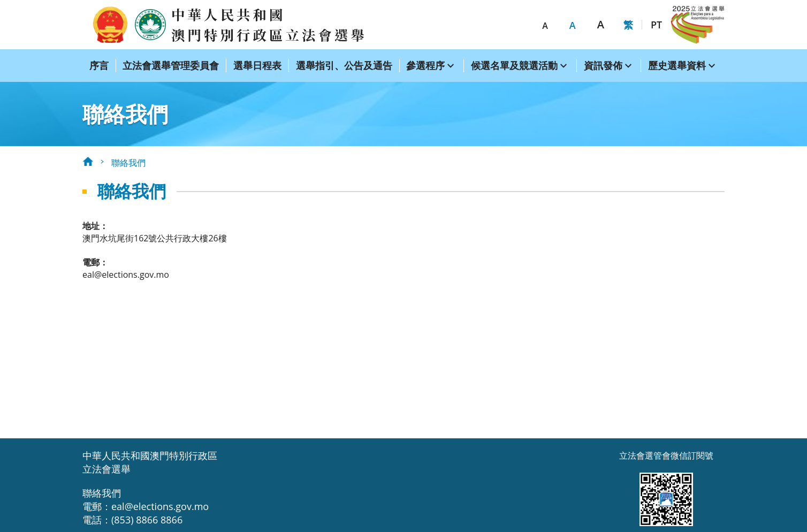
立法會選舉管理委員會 (171, 65)
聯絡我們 (128, 163)
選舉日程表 (257, 65)
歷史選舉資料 (677, 65)
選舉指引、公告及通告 (344, 65)
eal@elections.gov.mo (126, 275)
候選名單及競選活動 (514, 65)
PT (656, 25)
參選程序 (425, 65)
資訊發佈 (603, 65)
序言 (99, 65)
